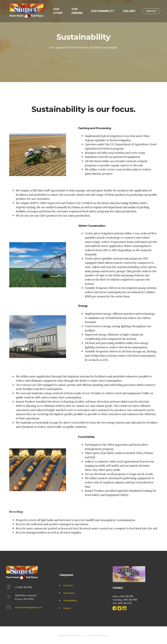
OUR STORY (58, 11)
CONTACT (151, 11)
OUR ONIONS (77, 11)
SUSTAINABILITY (103, 11)
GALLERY (129, 11)
